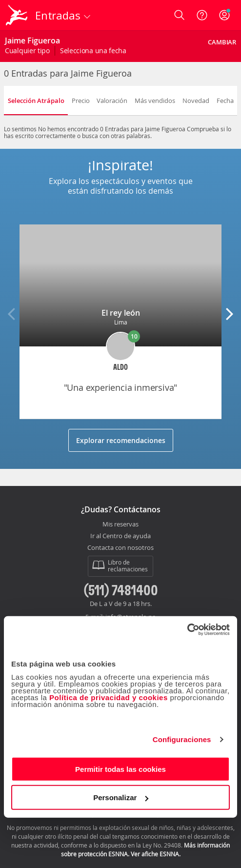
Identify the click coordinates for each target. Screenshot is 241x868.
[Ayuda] (202, 15)
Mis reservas (120, 525)
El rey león (121, 313)
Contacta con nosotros (120, 548)
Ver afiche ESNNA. (156, 854)
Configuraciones (182, 739)
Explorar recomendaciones (121, 440)
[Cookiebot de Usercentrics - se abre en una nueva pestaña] (187, 629)
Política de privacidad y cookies (109, 697)
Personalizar (121, 797)
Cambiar (222, 42)
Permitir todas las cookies (120, 769)
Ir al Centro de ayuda (120, 536)
